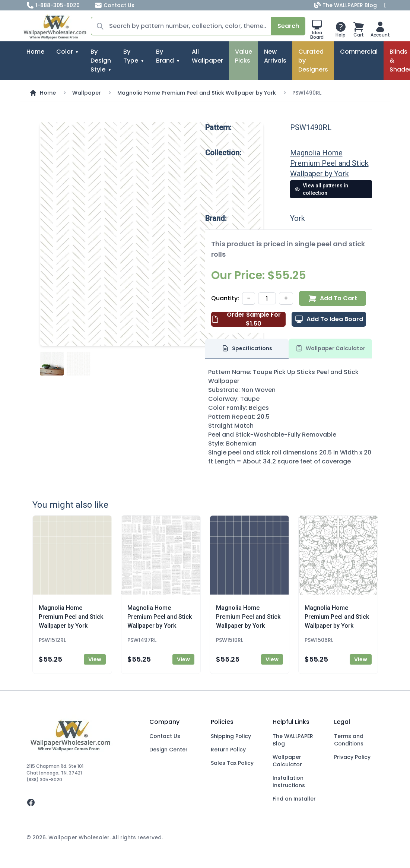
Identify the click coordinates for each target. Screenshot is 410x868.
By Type (131, 56)
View (95, 659)
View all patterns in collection (322, 189)
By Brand (165, 56)
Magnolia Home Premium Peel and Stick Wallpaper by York (197, 93)
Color (65, 52)
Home (35, 52)
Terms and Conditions (349, 740)
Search (288, 26)
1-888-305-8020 (53, 5)
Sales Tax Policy (232, 763)
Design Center (169, 750)
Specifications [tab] (247, 348)
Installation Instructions (289, 782)
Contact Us (115, 5)
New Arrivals (275, 56)
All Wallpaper (207, 56)
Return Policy (228, 750)
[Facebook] (385, 5)
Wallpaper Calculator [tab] (330, 348)
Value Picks (244, 56)
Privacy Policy (352, 757)
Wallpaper (87, 93)
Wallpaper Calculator (287, 761)
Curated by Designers (313, 61)
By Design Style (101, 61)
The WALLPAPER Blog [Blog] (346, 5)
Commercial (359, 52)
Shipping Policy (231, 736)
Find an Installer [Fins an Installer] (294, 799)
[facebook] (82, 802)
